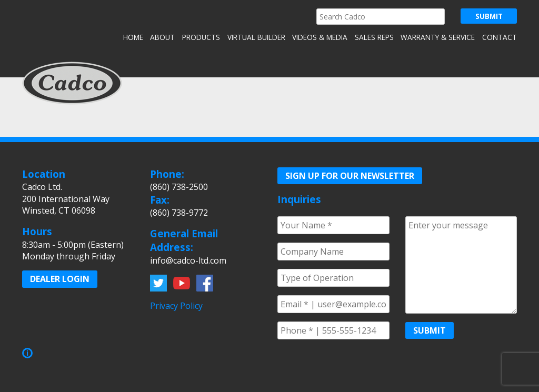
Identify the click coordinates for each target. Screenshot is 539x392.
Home (133, 37)
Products (201, 37)
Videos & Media (320, 37)
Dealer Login (60, 279)
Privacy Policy (176, 306)
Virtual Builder (256, 37)
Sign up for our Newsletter (350, 176)
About (162, 37)
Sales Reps (374, 37)
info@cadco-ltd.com (188, 260)
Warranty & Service (438, 37)
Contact (500, 37)
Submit (430, 330)
